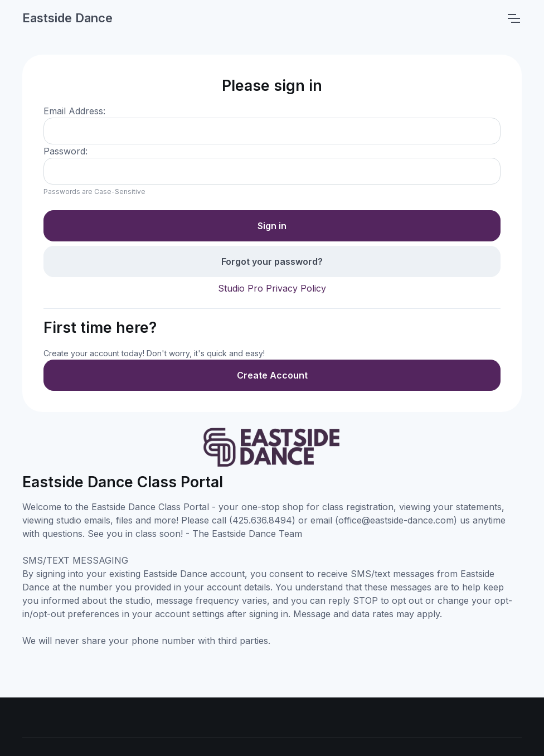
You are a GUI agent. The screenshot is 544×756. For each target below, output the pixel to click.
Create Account (272, 375)
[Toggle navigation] (513, 18)
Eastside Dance (67, 18)
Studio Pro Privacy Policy (272, 288)
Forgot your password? (272, 261)
